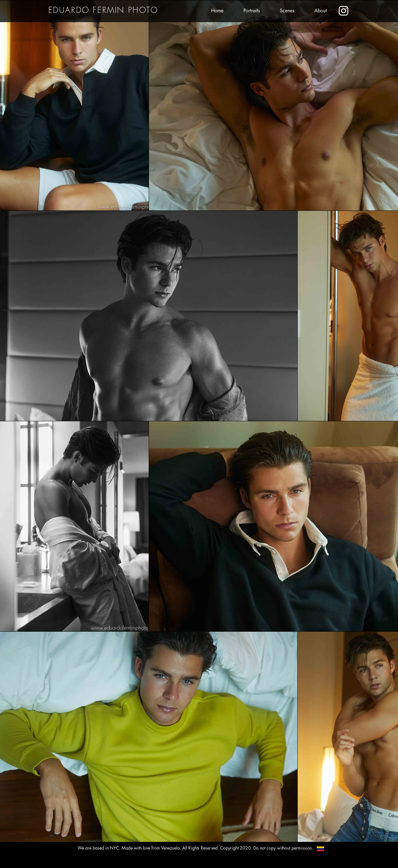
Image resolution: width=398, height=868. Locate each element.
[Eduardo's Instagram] (344, 11)
